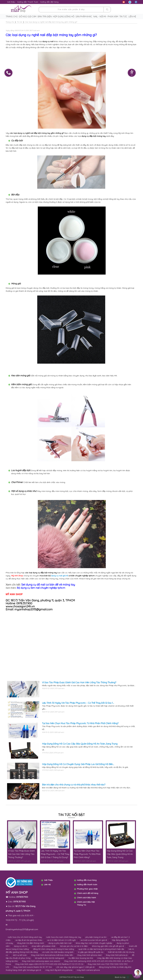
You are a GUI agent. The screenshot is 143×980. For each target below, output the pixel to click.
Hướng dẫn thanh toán (87, 884)
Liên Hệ (47, 884)
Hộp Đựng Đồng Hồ (64, 16)
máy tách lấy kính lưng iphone (59, 970)
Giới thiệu (11, 2)
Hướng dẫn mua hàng (87, 880)
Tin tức (123, 16)
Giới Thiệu (48, 880)
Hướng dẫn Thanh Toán (28, 2)
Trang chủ (12, 16)
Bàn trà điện (45, 16)
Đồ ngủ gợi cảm (28, 16)
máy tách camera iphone (88, 970)
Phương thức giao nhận (87, 889)
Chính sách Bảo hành (86, 898)
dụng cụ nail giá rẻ (59, 576)
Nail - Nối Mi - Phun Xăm (106, 16)
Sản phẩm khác (84, 16)
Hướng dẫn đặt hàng (49, 2)
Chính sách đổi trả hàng (88, 893)
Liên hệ (132, 16)
